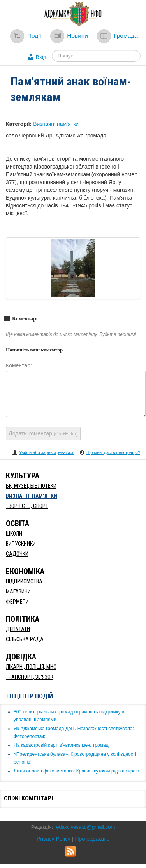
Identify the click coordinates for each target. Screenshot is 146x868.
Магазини (18, 591)
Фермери (17, 602)
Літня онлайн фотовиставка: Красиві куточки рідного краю (76, 771)
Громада (126, 36)
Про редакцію (92, 839)
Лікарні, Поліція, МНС (31, 667)
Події (34, 36)
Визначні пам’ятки (56, 124)
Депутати (18, 629)
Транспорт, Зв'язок (30, 677)
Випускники (21, 544)
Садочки (17, 554)
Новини (77, 36)
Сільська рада (25, 639)
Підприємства (24, 581)
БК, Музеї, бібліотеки (31, 486)
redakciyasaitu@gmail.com (85, 827)
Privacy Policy (54, 839)
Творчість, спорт (27, 506)
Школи (14, 534)
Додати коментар (43, 433)
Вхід (41, 57)
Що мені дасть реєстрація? (113, 452)
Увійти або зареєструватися (47, 452)
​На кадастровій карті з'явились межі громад (61, 745)
